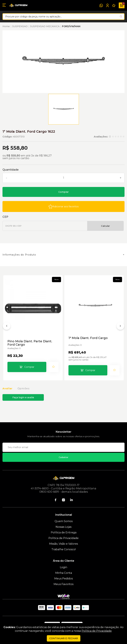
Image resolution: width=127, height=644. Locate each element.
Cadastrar (63, 457)
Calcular (105, 226)
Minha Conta (64, 573)
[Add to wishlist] (63, 206)
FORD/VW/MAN (71, 26)
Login (63, 567)
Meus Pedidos (63, 579)
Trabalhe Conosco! (64, 549)
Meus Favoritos (63, 584)
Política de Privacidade (63, 538)
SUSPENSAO (20, 26)
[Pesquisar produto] (121, 16)
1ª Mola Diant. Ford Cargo (88, 338)
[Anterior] (7, 327)
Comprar (63, 192)
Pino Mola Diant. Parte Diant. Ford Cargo (30, 343)
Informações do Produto (19, 255)
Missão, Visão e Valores (63, 544)
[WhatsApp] (101, 5)
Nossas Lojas (63, 527)
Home (6, 26)
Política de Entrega (64, 532)
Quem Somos (64, 521)
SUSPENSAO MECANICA (45, 26)
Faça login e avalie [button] (23, 397)
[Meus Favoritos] (114, 5)
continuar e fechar (64, 638)
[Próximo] (120, 327)
